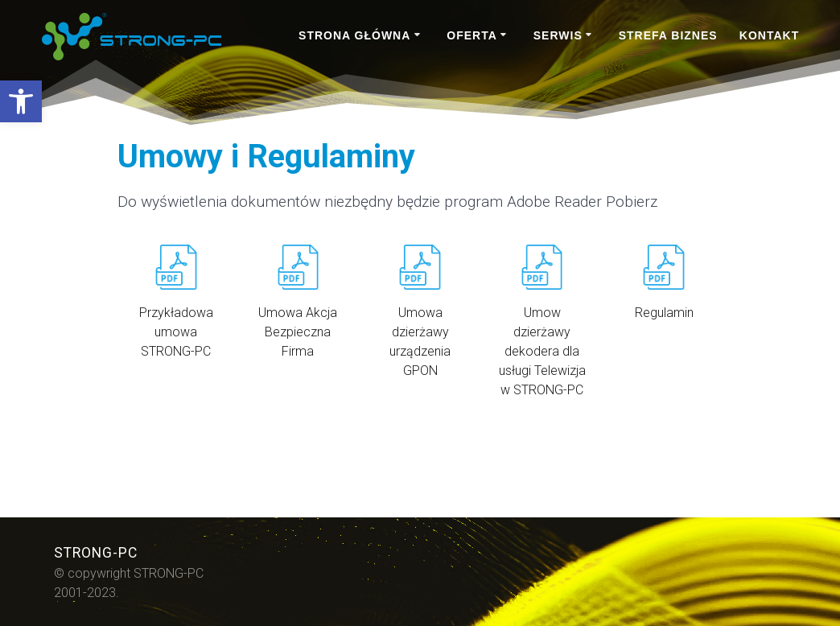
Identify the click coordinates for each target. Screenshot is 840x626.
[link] (21, 101)
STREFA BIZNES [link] (668, 35)
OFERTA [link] (472, 35)
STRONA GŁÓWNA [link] (354, 35)
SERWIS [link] (558, 35)
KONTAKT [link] (769, 35)
